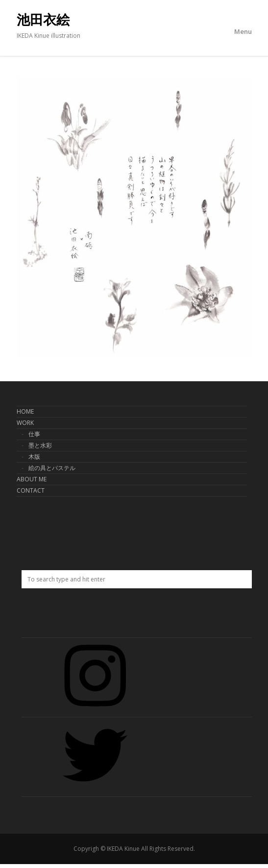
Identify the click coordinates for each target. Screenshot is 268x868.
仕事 (34, 434)
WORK (25, 423)
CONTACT (31, 490)
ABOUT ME (32, 479)
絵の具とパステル (52, 468)
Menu (243, 31)
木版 (34, 457)
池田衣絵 (43, 20)
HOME (25, 411)
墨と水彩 (40, 445)
